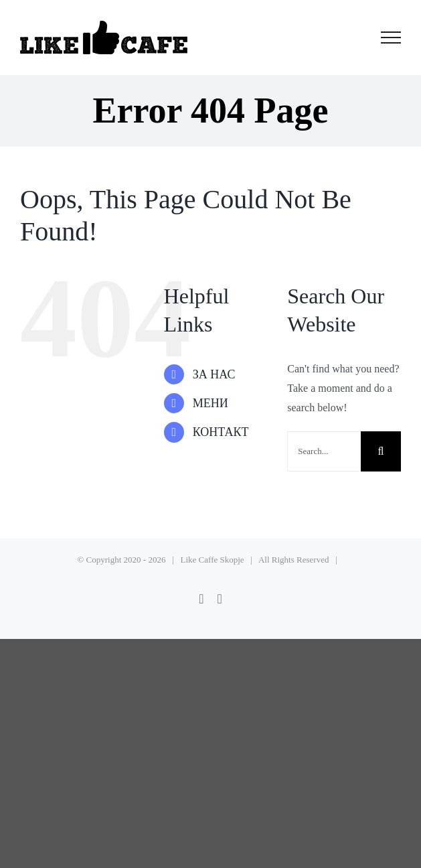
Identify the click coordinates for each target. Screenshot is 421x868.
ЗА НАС (214, 374)
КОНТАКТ (221, 432)
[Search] (381, 451)
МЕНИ (210, 403)
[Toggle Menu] (391, 38)
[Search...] (324, 451)
